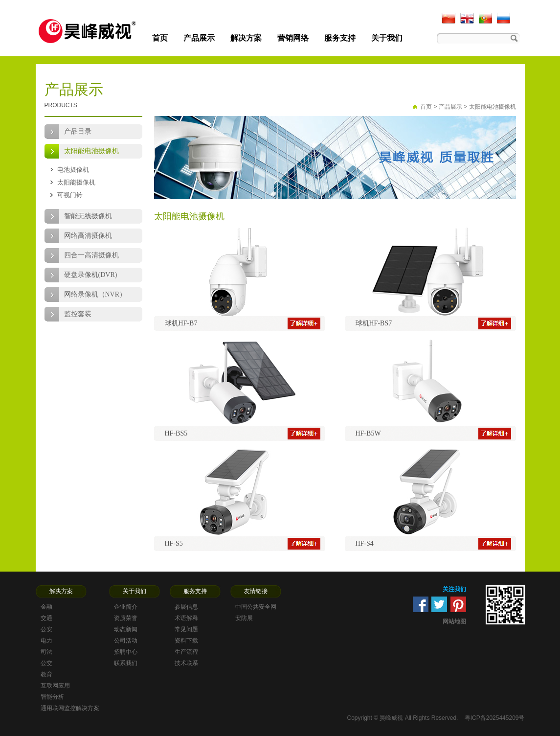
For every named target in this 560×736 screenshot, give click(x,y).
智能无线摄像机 (88, 216)
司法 (46, 652)
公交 (46, 663)
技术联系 (186, 663)
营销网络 (293, 38)
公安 (46, 629)
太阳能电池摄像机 (91, 151)
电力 (46, 641)
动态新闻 (126, 629)
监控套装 (78, 314)
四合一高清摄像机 (91, 255)
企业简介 (126, 607)
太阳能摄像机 (76, 182)
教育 (46, 674)
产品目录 (78, 131)
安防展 (244, 618)
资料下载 (186, 641)
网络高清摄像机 (88, 236)
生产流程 (186, 652)
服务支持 (340, 38)
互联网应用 (55, 686)
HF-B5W (368, 433)
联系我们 (126, 663)
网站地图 (454, 621)
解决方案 (246, 38)
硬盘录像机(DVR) (91, 275)
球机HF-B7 (181, 323)
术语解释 (186, 618)
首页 (160, 38)
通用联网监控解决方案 (70, 708)
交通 (46, 618)
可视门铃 (70, 195)
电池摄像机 (73, 170)
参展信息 (186, 607)
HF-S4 (365, 543)
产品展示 (199, 38)
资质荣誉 (126, 618)
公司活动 (126, 641)
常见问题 (186, 629)
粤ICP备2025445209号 (495, 718)
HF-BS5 (176, 433)
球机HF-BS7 (374, 323)
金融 (46, 607)
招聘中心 (126, 652)
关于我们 (387, 38)
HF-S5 (174, 543)
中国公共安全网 (256, 607)
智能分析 (52, 697)
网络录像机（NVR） (95, 294)
